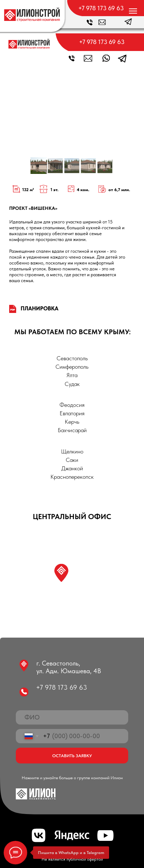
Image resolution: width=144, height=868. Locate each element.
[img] (32, 14)
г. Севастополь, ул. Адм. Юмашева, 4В (69, 667)
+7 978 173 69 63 (101, 8)
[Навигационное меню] (133, 11)
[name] (72, 717)
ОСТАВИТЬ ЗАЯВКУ (72, 756)
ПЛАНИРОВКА (39, 309)
